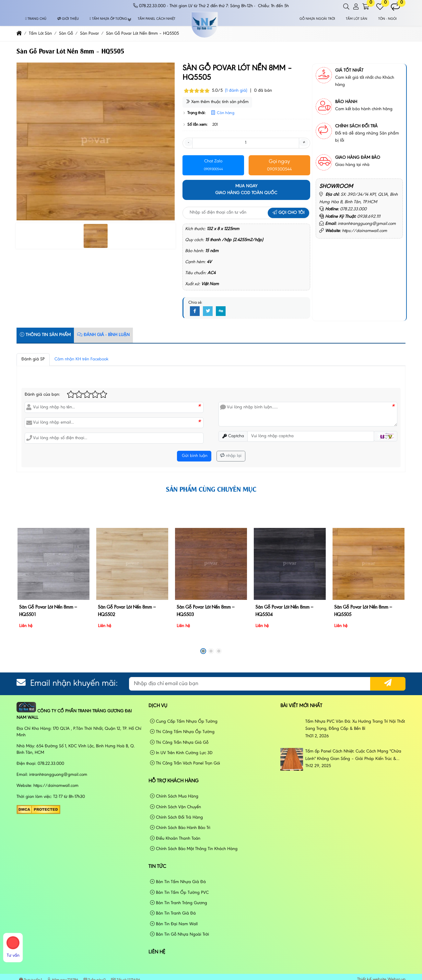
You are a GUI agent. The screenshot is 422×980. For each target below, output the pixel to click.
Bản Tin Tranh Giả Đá (173, 913)
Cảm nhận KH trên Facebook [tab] (82, 359)
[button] (347, 7)
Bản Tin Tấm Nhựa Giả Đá (178, 882)
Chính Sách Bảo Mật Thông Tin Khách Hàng (194, 849)
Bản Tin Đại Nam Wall (174, 924)
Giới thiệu (68, 19)
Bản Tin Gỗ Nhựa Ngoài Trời (180, 934)
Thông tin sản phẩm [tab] (45, 335)
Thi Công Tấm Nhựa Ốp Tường (182, 732)
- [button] (188, 143)
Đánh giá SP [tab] (33, 359)
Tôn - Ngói (387, 19)
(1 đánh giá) (236, 91)
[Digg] (221, 311)
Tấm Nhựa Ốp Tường (108, 19)
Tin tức (157, 867)
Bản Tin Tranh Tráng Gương (179, 903)
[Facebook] (195, 311)
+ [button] (304, 143)
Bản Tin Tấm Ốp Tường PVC (179, 893)
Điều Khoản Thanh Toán (175, 839)
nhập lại (231, 456)
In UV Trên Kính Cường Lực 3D (181, 753)
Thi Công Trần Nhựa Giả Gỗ (179, 743)
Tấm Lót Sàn (357, 19)
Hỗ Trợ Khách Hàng (174, 781)
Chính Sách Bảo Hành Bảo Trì (180, 828)
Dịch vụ (158, 706)
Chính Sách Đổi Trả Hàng (176, 817)
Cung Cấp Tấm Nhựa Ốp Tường (184, 722)
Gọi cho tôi (288, 213)
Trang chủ (36, 19)
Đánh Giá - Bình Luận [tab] (103, 335)
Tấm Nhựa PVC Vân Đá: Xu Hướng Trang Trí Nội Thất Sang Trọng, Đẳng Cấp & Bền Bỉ (355, 725)
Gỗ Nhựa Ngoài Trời (317, 19)
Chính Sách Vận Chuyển (176, 807)
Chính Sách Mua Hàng (174, 796)
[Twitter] (208, 311)
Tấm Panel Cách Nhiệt (157, 19)
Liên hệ (157, 952)
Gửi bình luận (194, 456)
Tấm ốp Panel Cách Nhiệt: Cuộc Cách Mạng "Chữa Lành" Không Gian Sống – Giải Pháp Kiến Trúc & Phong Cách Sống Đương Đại (353, 756)
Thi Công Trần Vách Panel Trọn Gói (185, 763)
